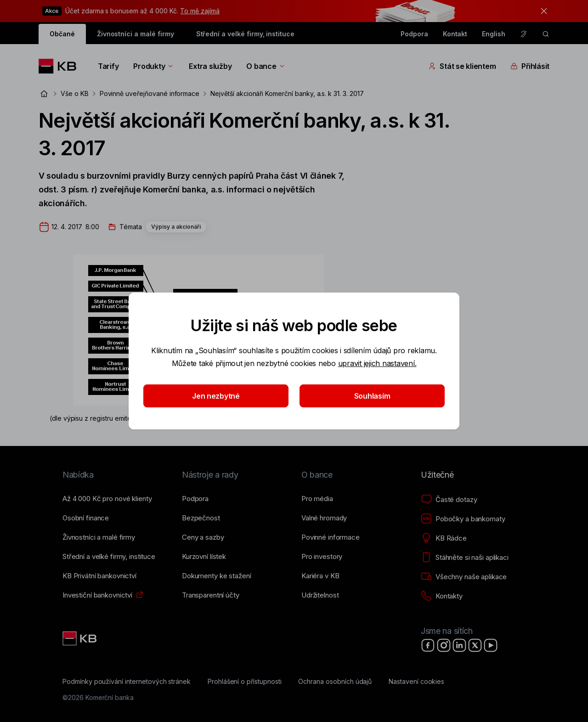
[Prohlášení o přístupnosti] (245, 682)
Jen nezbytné (216, 396)
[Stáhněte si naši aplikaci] (465, 558)
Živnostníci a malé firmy (136, 34)
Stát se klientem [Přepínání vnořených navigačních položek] (462, 66)
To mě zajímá (200, 11)
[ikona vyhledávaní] (546, 34)
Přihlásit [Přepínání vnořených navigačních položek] (530, 66)
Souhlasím (372, 396)
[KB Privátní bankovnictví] (99, 576)
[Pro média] (317, 499)
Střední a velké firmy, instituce (245, 34)
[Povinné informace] (331, 537)
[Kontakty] (442, 596)
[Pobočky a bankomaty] (463, 519)
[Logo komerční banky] (61, 66)
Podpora (414, 34)
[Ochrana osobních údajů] (335, 682)
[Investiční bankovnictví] (97, 595)
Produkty (154, 66)
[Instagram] (444, 645)
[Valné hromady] (324, 518)
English (494, 34)
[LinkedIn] (459, 645)
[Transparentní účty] (211, 595)
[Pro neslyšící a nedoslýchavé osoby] (524, 34)
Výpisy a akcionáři (176, 227)
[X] (475, 645)
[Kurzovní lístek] (204, 557)
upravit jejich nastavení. (377, 363)
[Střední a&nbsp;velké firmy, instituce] (109, 557)
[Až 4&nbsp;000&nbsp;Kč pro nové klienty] (107, 499)
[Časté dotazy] (449, 500)
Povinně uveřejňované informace (150, 93)
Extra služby (210, 66)
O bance (266, 66)
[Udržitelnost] (320, 595)
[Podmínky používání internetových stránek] (127, 682)
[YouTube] (491, 645)
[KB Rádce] (444, 538)
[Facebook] (428, 645)
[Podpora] (195, 499)
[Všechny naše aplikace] (464, 577)
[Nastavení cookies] (416, 682)
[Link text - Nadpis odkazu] (80, 638)
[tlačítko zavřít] (542, 11)
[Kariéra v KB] (320, 576)
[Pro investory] (322, 557)
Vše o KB (75, 93)
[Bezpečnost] (201, 518)
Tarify (108, 66)
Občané (62, 34)
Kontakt (455, 34)
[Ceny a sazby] (203, 537)
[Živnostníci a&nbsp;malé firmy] (99, 537)
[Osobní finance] (86, 518)
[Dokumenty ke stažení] (216, 576)
